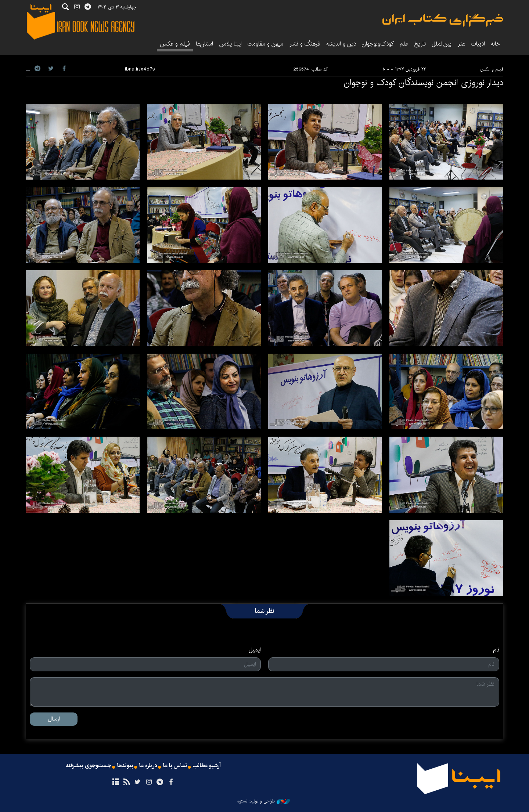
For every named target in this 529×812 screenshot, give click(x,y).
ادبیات (478, 44)
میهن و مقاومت (265, 44)
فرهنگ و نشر (305, 44)
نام (496, 650)
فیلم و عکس (175, 44)
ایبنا (443, 20)
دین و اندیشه (341, 44)
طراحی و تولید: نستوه (264, 801)
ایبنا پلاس (230, 44)
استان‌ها (204, 44)
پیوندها (125, 766)
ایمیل (255, 650)
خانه (496, 44)
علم (404, 44)
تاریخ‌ (420, 44)
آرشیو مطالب (207, 766)
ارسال (54, 719)
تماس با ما (175, 766)
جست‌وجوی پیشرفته (89, 766)
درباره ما (148, 766)
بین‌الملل (442, 44)
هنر (461, 44)
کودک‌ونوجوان (378, 44)
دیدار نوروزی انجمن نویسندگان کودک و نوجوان (424, 83)
